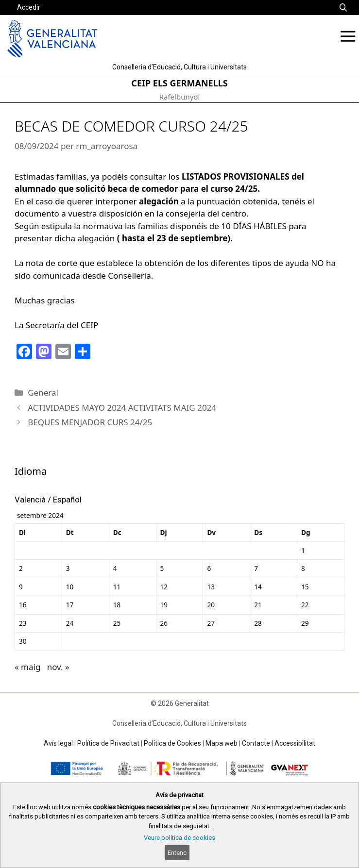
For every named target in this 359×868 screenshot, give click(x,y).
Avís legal (58, 743)
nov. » (58, 667)
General (43, 392)
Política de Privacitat (108, 743)
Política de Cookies (172, 743)
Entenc (177, 853)
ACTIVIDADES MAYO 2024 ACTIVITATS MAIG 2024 (122, 408)
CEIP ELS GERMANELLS (179, 83)
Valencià (30, 500)
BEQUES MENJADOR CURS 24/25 (90, 422)
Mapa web (222, 743)
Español (67, 500)
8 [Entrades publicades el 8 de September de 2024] (303, 568)
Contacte (256, 743)
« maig (27, 667)
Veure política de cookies (179, 838)
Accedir (29, 7)
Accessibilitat (295, 743)
